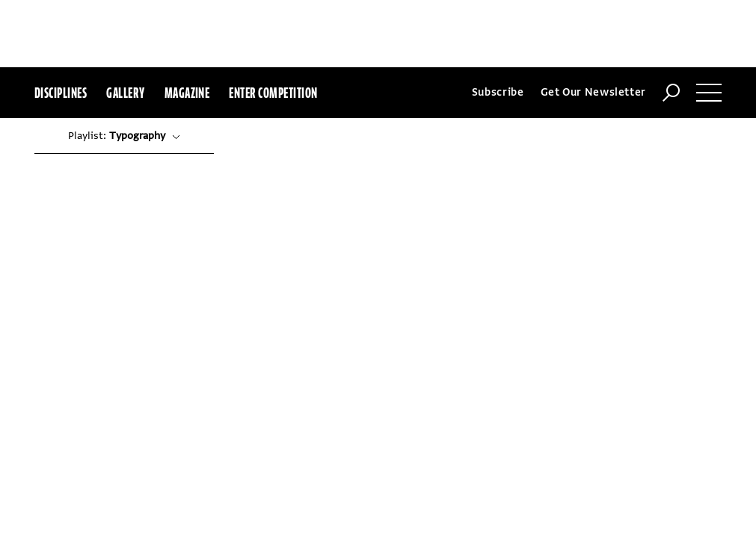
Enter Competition (273, 25)
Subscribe (498, 25)
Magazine (187, 25)
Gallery (125, 25)
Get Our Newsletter (594, 25)
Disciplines (61, 25)
